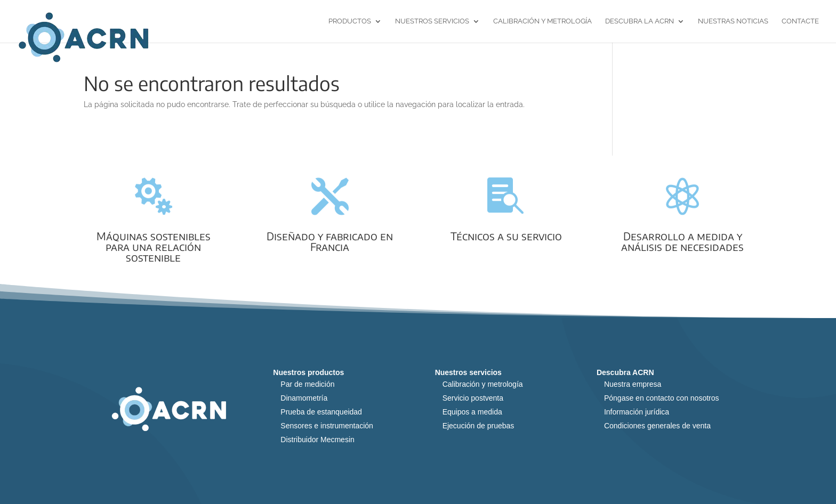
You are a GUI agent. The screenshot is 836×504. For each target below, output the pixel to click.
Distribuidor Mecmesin (317, 440)
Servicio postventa (473, 398)
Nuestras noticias (733, 21)
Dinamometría (304, 398)
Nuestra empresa (633, 384)
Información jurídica (637, 412)
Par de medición (307, 384)
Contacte (800, 21)
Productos (350, 21)
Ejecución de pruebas (479, 426)
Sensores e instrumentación (327, 426)
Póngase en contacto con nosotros (662, 398)
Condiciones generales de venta (657, 426)
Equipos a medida (472, 412)
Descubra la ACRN (640, 21)
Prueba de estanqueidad (321, 412)
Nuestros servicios (432, 21)
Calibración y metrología (542, 21)
